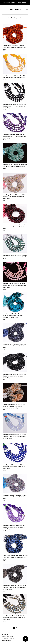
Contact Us (5, 634)
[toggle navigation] (27, 10)
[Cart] (25, 639)
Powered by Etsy (6, 641)
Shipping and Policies (8, 636)
